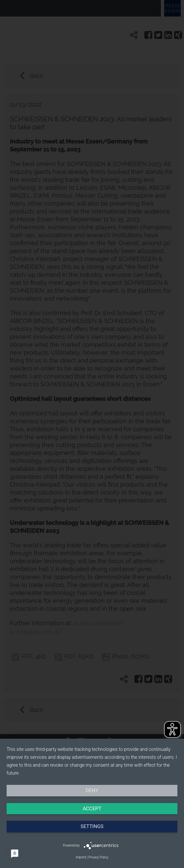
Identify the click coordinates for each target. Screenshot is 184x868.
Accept (92, 809)
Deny (92, 790)
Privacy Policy (98, 857)
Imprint (81, 857)
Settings (92, 826)
